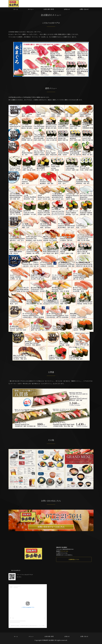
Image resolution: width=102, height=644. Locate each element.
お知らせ (67, 9)
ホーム (16, 9)
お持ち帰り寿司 (49, 9)
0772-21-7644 (64, 551)
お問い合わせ (84, 9)
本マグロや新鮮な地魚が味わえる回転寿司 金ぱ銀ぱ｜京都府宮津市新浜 (14, 4)
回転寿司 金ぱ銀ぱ (49, 640)
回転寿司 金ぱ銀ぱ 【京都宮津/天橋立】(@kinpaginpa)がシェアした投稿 (28, 626)
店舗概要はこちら (74, 559)
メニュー (31, 9)
